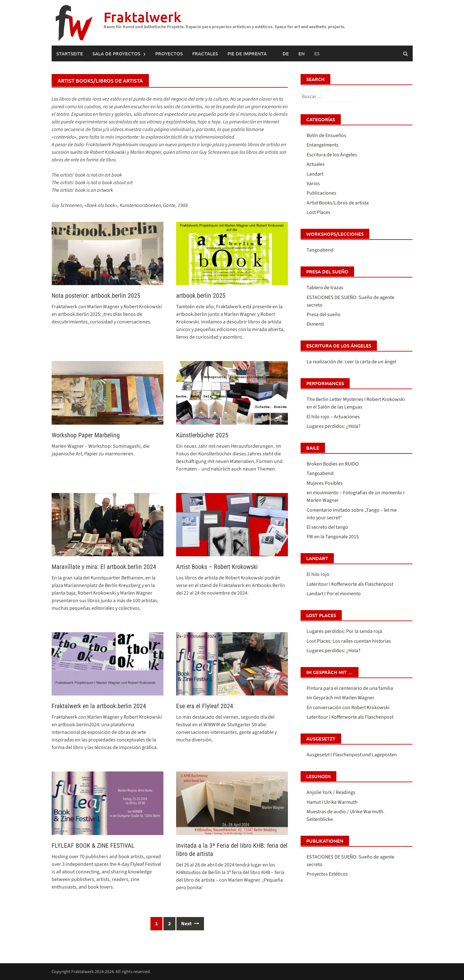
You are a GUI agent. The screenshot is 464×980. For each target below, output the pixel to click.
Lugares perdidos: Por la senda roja (344, 631)
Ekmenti (315, 324)
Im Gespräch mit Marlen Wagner (340, 698)
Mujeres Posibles (325, 483)
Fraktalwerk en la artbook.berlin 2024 (99, 706)
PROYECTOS (169, 53)
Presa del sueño (324, 315)
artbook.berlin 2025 (201, 296)
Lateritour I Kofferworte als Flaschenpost (350, 584)
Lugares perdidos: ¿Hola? (334, 426)
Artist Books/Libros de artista (338, 203)
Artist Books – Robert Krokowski (217, 567)
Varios (313, 184)
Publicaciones (321, 193)
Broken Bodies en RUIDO (333, 464)
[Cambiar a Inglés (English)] (302, 53)
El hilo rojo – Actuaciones (333, 417)
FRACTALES (205, 53)
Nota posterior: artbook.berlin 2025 (96, 296)
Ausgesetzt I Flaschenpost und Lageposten (352, 755)
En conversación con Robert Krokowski (348, 708)
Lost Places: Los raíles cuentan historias (349, 641)
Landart (315, 174)
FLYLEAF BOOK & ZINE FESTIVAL (93, 846)
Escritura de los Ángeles (332, 155)
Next (190, 924)
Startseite (70, 53)
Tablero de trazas (325, 288)
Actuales (316, 164)
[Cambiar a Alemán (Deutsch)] (286, 53)
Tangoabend (320, 250)
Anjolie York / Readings (331, 792)
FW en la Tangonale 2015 (333, 537)
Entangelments (323, 145)
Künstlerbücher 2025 (202, 435)
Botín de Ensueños (326, 135)
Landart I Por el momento (334, 594)
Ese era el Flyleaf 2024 (205, 706)
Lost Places (318, 212)
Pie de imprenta (247, 53)
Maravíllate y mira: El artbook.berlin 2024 (104, 567)
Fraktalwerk (142, 17)
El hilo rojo (318, 574)
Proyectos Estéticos (327, 874)
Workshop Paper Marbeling (86, 435)
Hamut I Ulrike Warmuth (332, 802)
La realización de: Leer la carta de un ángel (351, 362)
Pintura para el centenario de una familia (350, 688)
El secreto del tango (327, 527)
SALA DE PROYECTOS (116, 53)
